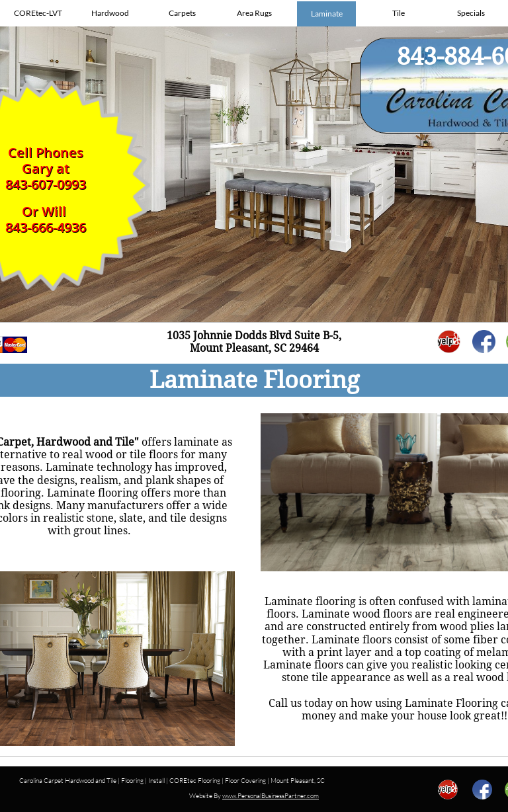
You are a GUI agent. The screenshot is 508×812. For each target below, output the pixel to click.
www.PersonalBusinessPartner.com (271, 796)
